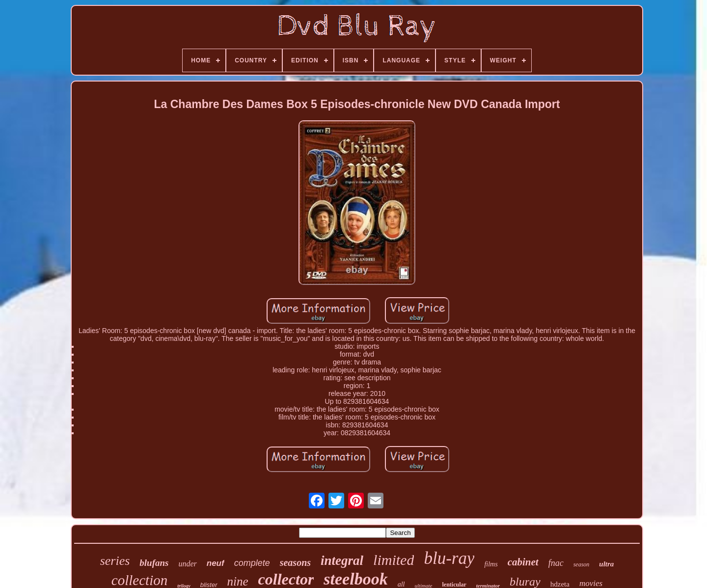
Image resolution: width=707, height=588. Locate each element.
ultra (606, 564)
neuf (216, 563)
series (115, 561)
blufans (154, 563)
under (187, 564)
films (491, 564)
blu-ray (449, 558)
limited (394, 560)
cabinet (523, 562)
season (582, 564)
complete (252, 563)
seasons (295, 562)
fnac (556, 563)
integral (342, 560)
